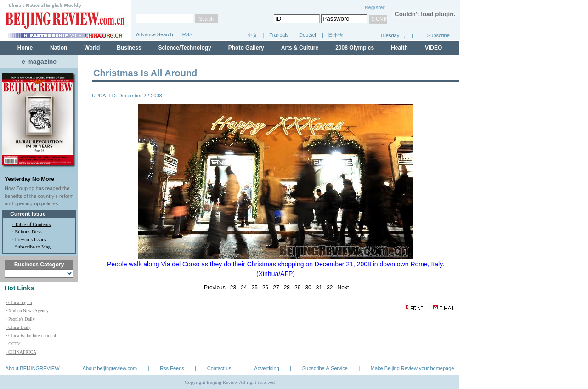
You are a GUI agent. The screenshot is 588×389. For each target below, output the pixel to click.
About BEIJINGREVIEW (33, 368)
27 (276, 288)
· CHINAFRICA (21, 352)
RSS (188, 34)
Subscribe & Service (325, 368)
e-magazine (39, 62)
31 (319, 288)
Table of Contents (33, 224)
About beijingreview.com (110, 368)
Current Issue (28, 214)
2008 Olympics (355, 48)
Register (375, 7)
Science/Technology (185, 48)
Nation (59, 48)
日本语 (336, 35)
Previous (215, 288)
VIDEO (433, 48)
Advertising (266, 368)
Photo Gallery (246, 48)
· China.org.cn (19, 302)
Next (343, 288)
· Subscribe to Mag (31, 247)
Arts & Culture (300, 48)
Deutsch (309, 35)
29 (297, 288)
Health (399, 48)
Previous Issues (31, 239)
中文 (253, 35)
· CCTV (13, 344)
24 (244, 288)
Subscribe (438, 35)
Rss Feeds (172, 368)
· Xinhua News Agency (27, 311)
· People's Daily (20, 319)
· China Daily (18, 327)
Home (25, 48)
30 (308, 288)
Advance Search (155, 34)
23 (233, 288)
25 (255, 288)
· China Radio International (31, 335)
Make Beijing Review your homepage (413, 368)
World (92, 48)
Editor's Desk (29, 231)
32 (330, 288)
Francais (279, 35)
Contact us (219, 368)
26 (265, 288)
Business (129, 48)
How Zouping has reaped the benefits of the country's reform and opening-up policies (39, 196)
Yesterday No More (29, 179)
